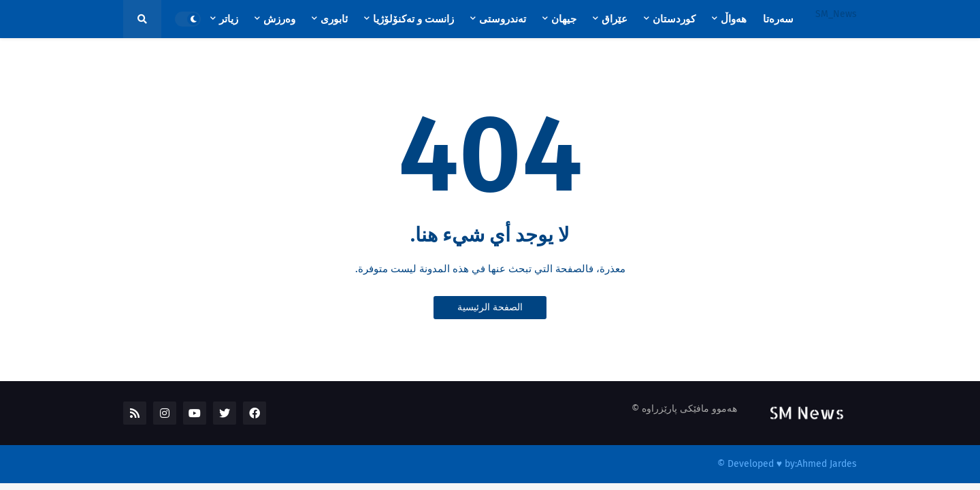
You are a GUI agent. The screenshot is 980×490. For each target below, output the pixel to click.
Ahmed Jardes (827, 464)
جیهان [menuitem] (564, 19)
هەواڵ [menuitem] (734, 19)
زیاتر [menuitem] (229, 19)
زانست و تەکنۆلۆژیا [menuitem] (413, 19)
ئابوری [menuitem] (334, 19)
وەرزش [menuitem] (279, 19)
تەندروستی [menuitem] (503, 19)
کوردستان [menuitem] (674, 19)
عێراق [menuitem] (615, 19)
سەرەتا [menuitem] (778, 19)
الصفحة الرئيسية (490, 307)
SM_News (836, 14)
